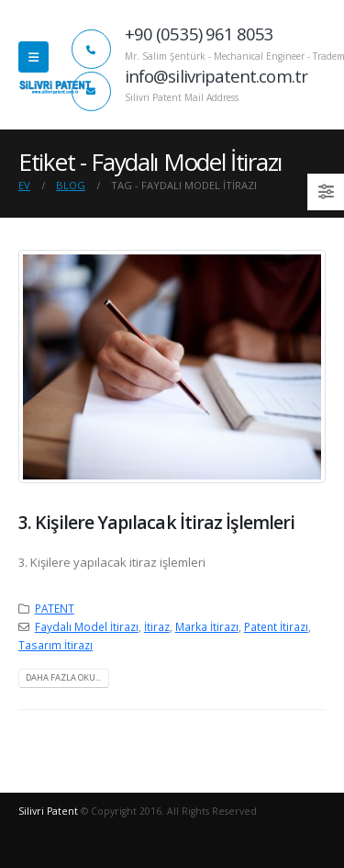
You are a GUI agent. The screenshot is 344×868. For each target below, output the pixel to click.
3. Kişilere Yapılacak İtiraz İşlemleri (156, 522)
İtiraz (157, 626)
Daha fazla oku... (63, 677)
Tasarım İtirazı (55, 645)
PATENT (55, 608)
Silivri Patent (48, 811)
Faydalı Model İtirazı (87, 626)
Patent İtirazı (276, 626)
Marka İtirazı (207, 626)
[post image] (172, 366)
